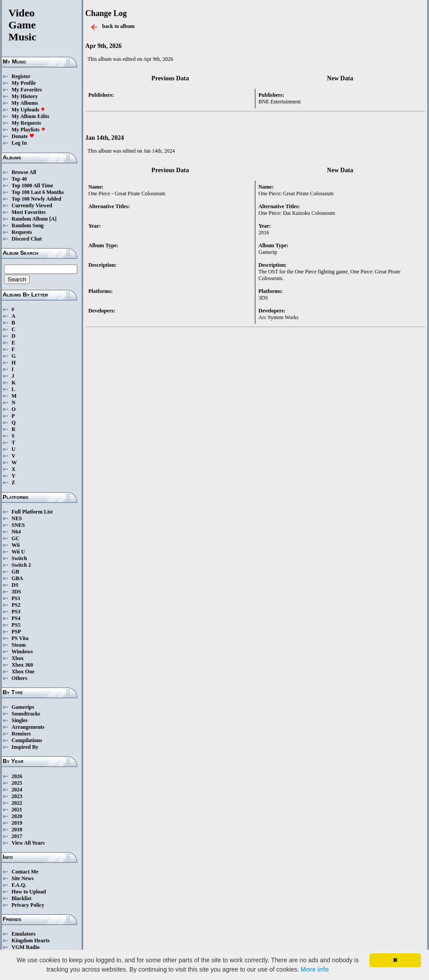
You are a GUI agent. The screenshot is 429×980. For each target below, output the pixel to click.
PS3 (16, 612)
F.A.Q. (19, 885)
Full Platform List (32, 512)
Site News (23, 878)
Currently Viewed (32, 205)
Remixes (21, 734)
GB (15, 572)
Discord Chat (27, 239)
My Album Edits (30, 116)
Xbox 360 (22, 665)
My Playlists (29, 130)
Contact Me (25, 872)
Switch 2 (21, 565)
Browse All (24, 172)
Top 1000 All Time (32, 186)
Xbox (18, 658)
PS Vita (20, 638)
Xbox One (23, 672)
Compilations (27, 740)
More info (315, 969)
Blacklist (22, 898)
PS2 (16, 605)
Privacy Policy (28, 905)
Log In (19, 143)
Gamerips (23, 707)
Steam (19, 645)
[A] (53, 219)
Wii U (18, 552)
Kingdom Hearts (31, 940)
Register (21, 76)
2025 (17, 783)
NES (17, 518)
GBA (17, 578)
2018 (17, 830)
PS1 (16, 598)
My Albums (25, 103)
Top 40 (19, 179)
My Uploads (28, 110)
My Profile (24, 83)
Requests (22, 232)
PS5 (16, 625)
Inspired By (25, 747)
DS (15, 585)
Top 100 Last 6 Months (38, 192)
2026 (17, 776)
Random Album (30, 219)
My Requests (26, 123)
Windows (22, 652)
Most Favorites (29, 212)
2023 (17, 796)
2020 (17, 816)
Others (19, 678)
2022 (17, 803)
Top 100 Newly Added (36, 199)
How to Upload (29, 892)
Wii (16, 545)
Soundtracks (26, 714)
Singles (20, 720)
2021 (17, 810)
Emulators (24, 934)
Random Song (28, 225)
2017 (17, 836)
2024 (17, 790)
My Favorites (27, 90)
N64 (16, 532)
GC (16, 538)
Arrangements (28, 727)
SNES (18, 525)
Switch (19, 558)
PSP (16, 632)
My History (25, 96)
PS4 (16, 618)
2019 (17, 823)
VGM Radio (26, 947)
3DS (16, 592)
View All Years (28, 843)
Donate (23, 136)
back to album (118, 26)
